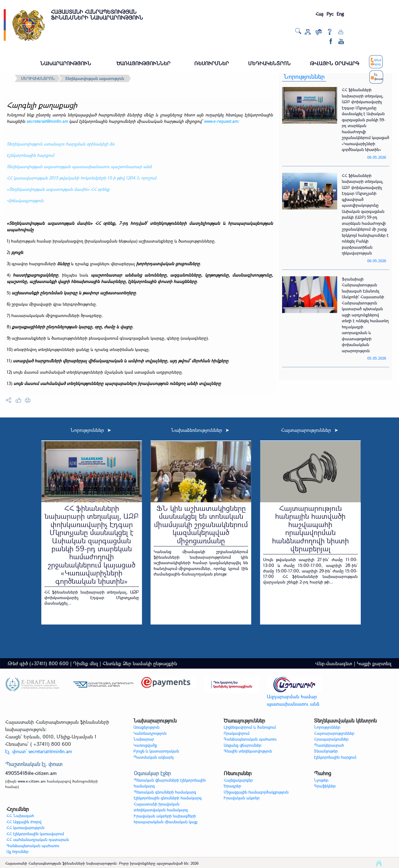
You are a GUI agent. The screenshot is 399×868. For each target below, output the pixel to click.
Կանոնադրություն (150, 733)
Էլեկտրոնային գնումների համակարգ (168, 798)
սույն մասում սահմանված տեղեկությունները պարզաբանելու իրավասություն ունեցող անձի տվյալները (117, 383)
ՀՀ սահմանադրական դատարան (38, 840)
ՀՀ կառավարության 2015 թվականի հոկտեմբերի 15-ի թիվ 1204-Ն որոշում (82, 178)
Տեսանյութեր (326, 751)
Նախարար (144, 739)
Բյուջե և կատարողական (156, 751)
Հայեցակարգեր (238, 780)
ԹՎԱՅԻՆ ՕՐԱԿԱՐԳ (335, 63)
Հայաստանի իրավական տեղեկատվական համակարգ (161, 807)
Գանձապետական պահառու (250, 739)
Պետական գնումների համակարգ (165, 792)
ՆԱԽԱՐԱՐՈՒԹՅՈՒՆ (66, 63)
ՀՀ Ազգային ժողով (24, 822)
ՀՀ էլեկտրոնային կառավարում (35, 834)
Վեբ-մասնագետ (334, 663)
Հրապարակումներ (331, 739)
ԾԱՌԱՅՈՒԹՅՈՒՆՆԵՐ (144, 63)
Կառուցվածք (145, 745)
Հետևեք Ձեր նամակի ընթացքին (140, 663)
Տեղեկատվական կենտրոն (345, 721)
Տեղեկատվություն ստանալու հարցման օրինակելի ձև (61, 144)
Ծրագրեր (232, 786)
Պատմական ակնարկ (153, 757)
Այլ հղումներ (17, 851)
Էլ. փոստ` (39, 751)
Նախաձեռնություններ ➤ (200, 430)
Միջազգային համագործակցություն (256, 792)
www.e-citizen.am (32, 781)
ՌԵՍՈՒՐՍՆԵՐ (212, 63)
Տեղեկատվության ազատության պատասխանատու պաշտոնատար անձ (79, 166)
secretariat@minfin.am (47, 121)
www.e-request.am (221, 121)
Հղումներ (18, 809)
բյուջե (17, 252)
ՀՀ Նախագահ (20, 816)
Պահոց (323, 773)
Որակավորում (237, 733)
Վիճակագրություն (25, 200)
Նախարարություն (155, 721)
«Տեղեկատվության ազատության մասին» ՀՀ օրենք (58, 189)
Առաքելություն (146, 727)
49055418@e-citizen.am (31, 773)
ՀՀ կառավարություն (25, 828)
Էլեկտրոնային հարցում (30, 155)
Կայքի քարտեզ (374, 663)
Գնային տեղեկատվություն (248, 751)
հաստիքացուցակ (31, 275)
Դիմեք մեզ (86, 663)
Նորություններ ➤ (91, 430)
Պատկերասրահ (329, 745)
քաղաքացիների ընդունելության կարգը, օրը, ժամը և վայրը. (73, 327)
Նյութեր (321, 780)
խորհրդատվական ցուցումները (168, 264)
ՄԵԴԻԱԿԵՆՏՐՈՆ (269, 63)
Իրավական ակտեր (242, 798)
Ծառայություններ (244, 721)
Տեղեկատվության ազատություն (95, 78)
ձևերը (63, 264)
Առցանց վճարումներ (242, 745)
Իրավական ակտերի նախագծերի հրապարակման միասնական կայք (166, 819)
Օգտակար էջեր (152, 773)
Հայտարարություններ (334, 733)
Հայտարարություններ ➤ (310, 430)
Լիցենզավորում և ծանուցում (250, 727)
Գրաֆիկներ (325, 786)
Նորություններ (304, 76)
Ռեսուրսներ (238, 773)
